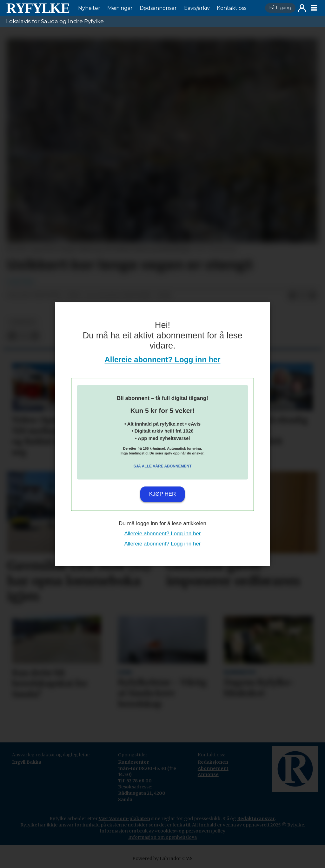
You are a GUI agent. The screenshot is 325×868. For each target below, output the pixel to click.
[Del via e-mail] (313, 296)
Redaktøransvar (256, 819)
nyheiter (23, 322)
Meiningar (120, 8)
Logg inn (302, 8)
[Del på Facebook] (292, 296)
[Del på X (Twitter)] (302, 296)
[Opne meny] (314, 8)
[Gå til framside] (38, 8)
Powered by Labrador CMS (162, 858)
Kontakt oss (232, 8)
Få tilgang (280, 8)
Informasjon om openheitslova (162, 837)
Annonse (208, 774)
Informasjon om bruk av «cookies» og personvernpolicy (162, 831)
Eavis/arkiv (197, 8)
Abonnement (213, 768)
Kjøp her (163, 494)
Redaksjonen (213, 762)
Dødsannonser (158, 8)
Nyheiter (89, 8)
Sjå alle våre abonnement (162, 466)
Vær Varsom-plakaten (124, 819)
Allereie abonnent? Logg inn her (163, 359)
